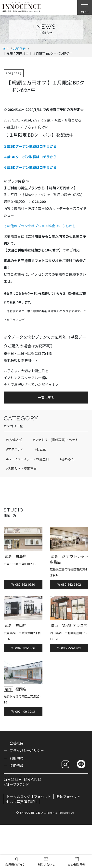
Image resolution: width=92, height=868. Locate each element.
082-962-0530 (23, 584)
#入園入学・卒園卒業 (21, 469)
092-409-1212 (23, 711)
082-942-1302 (69, 584)
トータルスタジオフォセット (29, 797)
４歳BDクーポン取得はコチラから (30, 157)
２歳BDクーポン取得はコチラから (30, 146)
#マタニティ (15, 449)
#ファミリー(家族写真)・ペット (56, 440)
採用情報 (16, 766)
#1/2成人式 (14, 440)
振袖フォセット (68, 797)
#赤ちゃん (67, 459)
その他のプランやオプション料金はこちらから (40, 226)
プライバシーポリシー (27, 750)
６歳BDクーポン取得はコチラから (30, 167)
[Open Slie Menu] (85, 7)
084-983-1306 (23, 648)
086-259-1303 (69, 648)
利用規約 (16, 758)
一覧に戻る (46, 398)
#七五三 (40, 449)
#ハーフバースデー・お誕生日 (27, 459)
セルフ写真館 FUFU (21, 802)
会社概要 (16, 743)
